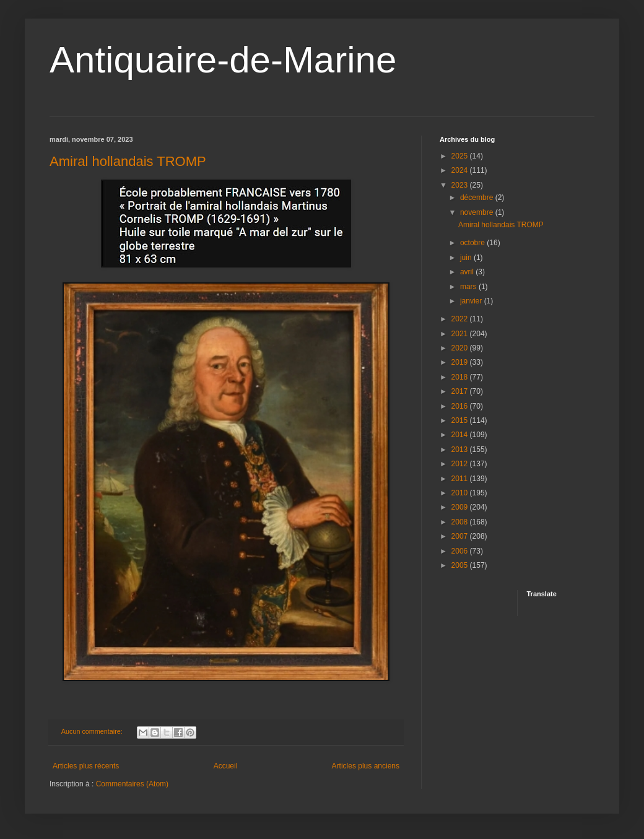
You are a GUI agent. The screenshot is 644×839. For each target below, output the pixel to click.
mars (469, 287)
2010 (461, 493)
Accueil (226, 766)
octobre (473, 243)
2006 (461, 551)
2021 (461, 334)
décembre (478, 198)
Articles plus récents (86, 766)
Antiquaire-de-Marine (223, 60)
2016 (461, 406)
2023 (461, 185)
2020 (461, 348)
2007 (461, 536)
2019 (461, 362)
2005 (461, 565)
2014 (461, 435)
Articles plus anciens (366, 766)
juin (467, 258)
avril (468, 272)
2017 (461, 391)
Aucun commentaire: (93, 731)
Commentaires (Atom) (132, 784)
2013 (461, 450)
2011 (461, 479)
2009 (461, 507)
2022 (461, 319)
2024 (461, 170)
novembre (478, 212)
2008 (461, 522)
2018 (461, 377)
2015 (461, 420)
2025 (461, 156)
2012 (461, 464)
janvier (472, 301)
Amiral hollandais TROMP (128, 161)
